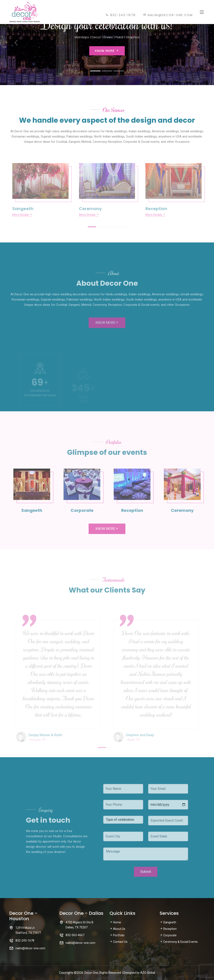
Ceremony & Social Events (179, 942)
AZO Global (148, 973)
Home (115, 922)
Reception (168, 929)
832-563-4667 (75, 935)
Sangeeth (168, 922)
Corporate (168, 935)
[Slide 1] (95, 71)
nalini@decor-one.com (168, 15)
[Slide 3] (119, 71)
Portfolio (117, 935)
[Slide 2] (107, 71)
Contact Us (118, 942)
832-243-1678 (121, 15)
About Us (117, 929)
